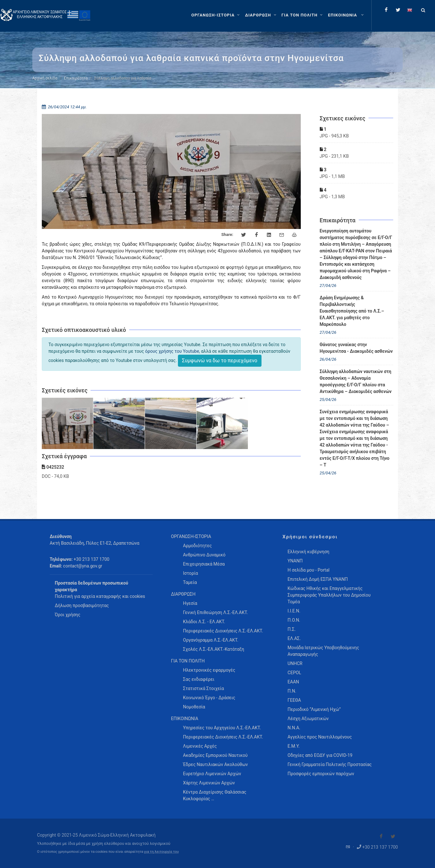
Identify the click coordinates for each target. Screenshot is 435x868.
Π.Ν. (292, 691)
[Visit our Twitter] (393, 836)
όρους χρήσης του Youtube (172, 351)
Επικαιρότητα (76, 78)
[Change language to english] (410, 10)
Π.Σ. (291, 629)
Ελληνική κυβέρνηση (308, 552)
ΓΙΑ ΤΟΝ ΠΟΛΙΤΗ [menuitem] (188, 661)
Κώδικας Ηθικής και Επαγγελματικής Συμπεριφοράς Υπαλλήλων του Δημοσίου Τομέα (329, 595)
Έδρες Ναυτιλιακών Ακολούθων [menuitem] (215, 764)
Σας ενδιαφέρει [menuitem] (199, 679)
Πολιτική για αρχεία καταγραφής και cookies (100, 596)
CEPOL (294, 673)
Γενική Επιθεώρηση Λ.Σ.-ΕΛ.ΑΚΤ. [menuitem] (215, 612)
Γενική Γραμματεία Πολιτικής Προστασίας (330, 764)
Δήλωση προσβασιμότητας (82, 605)
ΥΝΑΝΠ (295, 561)
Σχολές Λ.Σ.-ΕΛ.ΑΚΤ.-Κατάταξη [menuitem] (214, 649)
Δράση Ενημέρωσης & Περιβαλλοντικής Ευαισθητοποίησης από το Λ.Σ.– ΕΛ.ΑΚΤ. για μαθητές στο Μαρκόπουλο (352, 311)
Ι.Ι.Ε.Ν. (294, 611)
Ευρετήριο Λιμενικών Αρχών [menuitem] (212, 774)
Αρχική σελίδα (45, 78)
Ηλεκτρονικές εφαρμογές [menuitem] (209, 670)
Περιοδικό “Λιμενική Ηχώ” (314, 709)
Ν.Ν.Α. (294, 728)
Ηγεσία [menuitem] (190, 603)
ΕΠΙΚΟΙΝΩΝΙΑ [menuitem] (185, 719)
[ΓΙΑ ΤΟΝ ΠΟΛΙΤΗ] (303, 15)
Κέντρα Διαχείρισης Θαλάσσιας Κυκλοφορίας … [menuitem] (215, 795)
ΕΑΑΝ (293, 682)
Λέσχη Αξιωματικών (308, 719)
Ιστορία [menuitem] (190, 573)
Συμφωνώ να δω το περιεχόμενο (220, 361)
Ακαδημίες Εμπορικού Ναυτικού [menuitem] (215, 755)
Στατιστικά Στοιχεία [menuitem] (203, 688)
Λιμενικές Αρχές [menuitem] (200, 746)
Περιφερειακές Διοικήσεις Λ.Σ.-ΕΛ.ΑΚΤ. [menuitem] (223, 631)
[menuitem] (347, 15)
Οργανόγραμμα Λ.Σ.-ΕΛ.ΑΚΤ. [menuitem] (211, 640)
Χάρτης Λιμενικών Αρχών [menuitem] (209, 783)
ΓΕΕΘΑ (294, 700)
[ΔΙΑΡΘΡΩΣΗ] (261, 15)
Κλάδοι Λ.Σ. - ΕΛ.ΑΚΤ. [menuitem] (204, 622)
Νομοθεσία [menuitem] (194, 707)
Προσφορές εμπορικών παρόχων (321, 774)
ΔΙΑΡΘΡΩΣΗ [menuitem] (183, 594)
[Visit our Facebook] (381, 836)
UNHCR (295, 663)
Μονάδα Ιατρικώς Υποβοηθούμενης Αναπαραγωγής (323, 651)
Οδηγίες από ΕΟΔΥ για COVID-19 (320, 755)
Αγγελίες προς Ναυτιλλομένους (320, 737)
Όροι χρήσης (68, 615)
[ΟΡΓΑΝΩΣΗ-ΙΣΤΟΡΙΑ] (216, 15)
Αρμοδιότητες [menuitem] (197, 546)
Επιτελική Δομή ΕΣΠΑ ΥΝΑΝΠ (318, 579)
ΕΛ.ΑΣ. (294, 638)
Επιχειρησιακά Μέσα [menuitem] (204, 564)
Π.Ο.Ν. (294, 620)
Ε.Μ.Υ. (293, 746)
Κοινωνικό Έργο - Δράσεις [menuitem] (209, 698)
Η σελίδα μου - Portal (308, 570)
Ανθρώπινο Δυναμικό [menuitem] (204, 555)
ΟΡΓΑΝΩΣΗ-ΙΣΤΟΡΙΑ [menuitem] (191, 536)
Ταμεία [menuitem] (190, 582)
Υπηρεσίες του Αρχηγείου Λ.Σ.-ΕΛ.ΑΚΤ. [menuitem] (222, 728)
